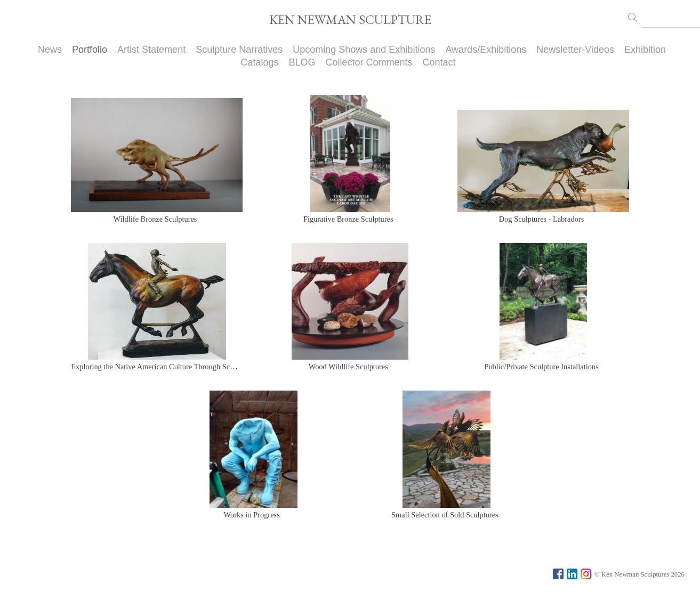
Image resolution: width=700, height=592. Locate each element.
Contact (439, 62)
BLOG (302, 62)
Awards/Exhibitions (486, 50)
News (50, 50)
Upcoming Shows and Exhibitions (364, 50)
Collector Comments (369, 62)
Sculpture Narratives (239, 50)
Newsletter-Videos (575, 50)
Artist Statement (151, 50)
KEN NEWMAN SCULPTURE (350, 19)
